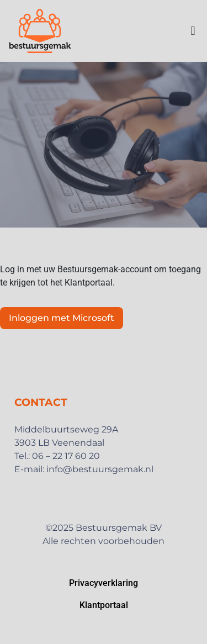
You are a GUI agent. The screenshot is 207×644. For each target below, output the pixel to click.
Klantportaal (104, 605)
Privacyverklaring (104, 583)
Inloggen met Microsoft (62, 318)
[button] (193, 31)
